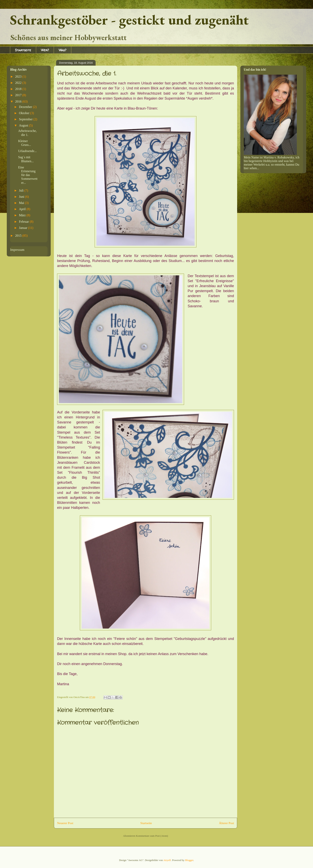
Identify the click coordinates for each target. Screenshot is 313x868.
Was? (62, 50)
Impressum (17, 250)
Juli (22, 190)
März (23, 215)
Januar (24, 228)
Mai (22, 203)
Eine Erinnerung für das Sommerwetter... (28, 175)
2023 (19, 77)
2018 (19, 89)
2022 (19, 83)
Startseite (23, 50)
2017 (19, 95)
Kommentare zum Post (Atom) (152, 836)
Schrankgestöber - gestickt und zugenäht (129, 20)
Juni (22, 197)
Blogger (189, 860)
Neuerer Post (65, 823)
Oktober (25, 113)
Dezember (26, 107)
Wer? (45, 50)
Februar (24, 222)
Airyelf (167, 860)
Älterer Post (226, 823)
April (23, 209)
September (26, 119)
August (24, 125)
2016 (19, 101)
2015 (19, 236)
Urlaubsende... (27, 151)
